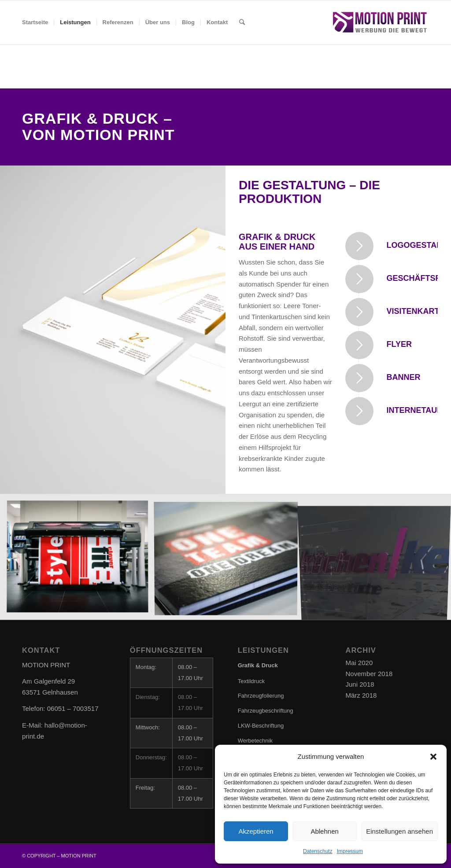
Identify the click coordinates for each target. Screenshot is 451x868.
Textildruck (251, 681)
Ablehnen (324, 831)
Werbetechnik (255, 741)
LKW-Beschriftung (261, 726)
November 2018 (369, 674)
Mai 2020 (359, 663)
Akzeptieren (256, 831)
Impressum (350, 851)
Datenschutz (318, 851)
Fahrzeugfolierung (261, 696)
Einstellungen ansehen (399, 831)
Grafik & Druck (258, 665)
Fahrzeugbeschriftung (266, 711)
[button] (433, 757)
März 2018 (361, 695)
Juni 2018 (360, 684)
